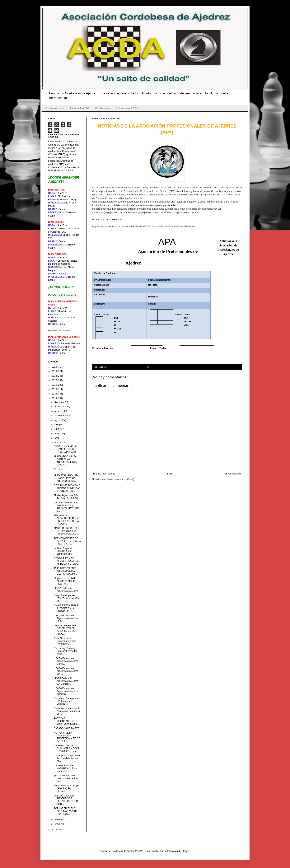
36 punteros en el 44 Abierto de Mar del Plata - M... (65, 581)
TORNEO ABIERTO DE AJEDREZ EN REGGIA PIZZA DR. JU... (67, 541)
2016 (55, 385)
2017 (55, 380)
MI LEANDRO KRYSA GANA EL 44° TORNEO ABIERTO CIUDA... (65, 461)
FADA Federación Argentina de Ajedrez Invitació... (66, 691)
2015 (55, 389)
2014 (55, 394)
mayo (58, 434)
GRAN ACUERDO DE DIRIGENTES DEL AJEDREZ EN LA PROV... (65, 630)
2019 (55, 371)
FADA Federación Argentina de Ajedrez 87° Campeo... (66, 681)
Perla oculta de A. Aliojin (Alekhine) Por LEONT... (66, 788)
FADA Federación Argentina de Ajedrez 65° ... (66, 671)
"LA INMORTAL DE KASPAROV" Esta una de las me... (65, 768)
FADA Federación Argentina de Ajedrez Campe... (66, 661)
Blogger (186, 851)
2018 (55, 376)
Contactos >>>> (55, 108)
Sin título (58, 469)
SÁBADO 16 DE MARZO (67, 728)
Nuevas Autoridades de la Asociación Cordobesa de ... (67, 711)
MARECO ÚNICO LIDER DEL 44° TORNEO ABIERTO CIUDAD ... (67, 531)
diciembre (60, 402)
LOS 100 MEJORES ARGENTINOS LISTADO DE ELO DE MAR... (67, 800)
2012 (55, 830)
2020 (55, 367)
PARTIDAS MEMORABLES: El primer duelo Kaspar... (67, 721)
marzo (58, 443)
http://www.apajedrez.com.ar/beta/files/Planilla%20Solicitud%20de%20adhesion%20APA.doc (144, 226)
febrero (58, 819)
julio (57, 425)
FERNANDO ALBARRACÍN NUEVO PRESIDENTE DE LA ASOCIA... (67, 520)
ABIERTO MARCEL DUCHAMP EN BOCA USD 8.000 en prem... (67, 748)
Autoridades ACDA (127, 108)
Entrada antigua (233, 474)
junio (57, 429)
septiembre (61, 416)
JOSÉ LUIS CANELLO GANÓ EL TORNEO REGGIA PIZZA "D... (66, 449)
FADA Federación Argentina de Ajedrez (66, 590)
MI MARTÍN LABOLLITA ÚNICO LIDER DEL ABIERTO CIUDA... (66, 478)
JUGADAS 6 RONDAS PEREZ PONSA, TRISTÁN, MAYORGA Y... (67, 507)
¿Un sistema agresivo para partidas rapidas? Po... (67, 778)
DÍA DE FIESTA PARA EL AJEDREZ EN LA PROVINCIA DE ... (67, 608)
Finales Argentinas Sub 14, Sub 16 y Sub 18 (66, 497)
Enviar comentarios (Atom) (120, 479)
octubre (59, 411)
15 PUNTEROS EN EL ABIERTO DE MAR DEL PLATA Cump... (66, 571)
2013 (55, 398)
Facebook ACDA (80, 108)
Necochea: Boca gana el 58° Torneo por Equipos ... (66, 701)
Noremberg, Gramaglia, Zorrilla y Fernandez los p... (66, 651)
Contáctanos (103, 108)
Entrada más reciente (104, 474)
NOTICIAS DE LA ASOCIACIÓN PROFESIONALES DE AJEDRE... (67, 737)
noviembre (60, 407)
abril (57, 438)
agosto (58, 420)
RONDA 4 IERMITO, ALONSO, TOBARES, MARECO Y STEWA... (67, 561)
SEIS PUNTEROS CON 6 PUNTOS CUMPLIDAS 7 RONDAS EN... (67, 488)
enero (58, 824)
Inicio (170, 474)
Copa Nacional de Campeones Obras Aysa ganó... (65, 641)
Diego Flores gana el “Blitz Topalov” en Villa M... (67, 598)
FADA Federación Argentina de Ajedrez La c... (66, 618)
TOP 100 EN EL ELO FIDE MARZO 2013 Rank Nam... (66, 811)
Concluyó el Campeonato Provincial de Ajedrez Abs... (67, 758)
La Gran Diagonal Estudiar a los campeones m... (63, 551)
